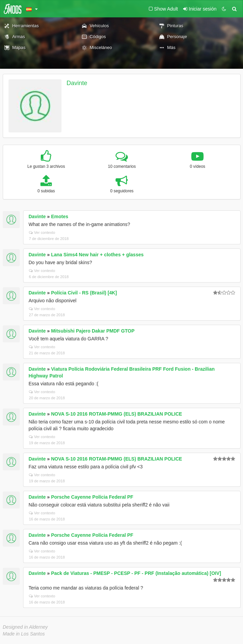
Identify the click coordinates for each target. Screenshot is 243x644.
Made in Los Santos (24, 634)
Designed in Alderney (25, 627)
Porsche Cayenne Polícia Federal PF (92, 497)
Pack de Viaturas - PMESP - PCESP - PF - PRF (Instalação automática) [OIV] (136, 573)
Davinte (77, 83)
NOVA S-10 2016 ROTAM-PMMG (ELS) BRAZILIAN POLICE (117, 414)
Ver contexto (42, 232)
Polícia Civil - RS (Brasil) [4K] (84, 293)
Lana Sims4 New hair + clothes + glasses (97, 255)
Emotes (60, 216)
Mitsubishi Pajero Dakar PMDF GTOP (93, 331)
